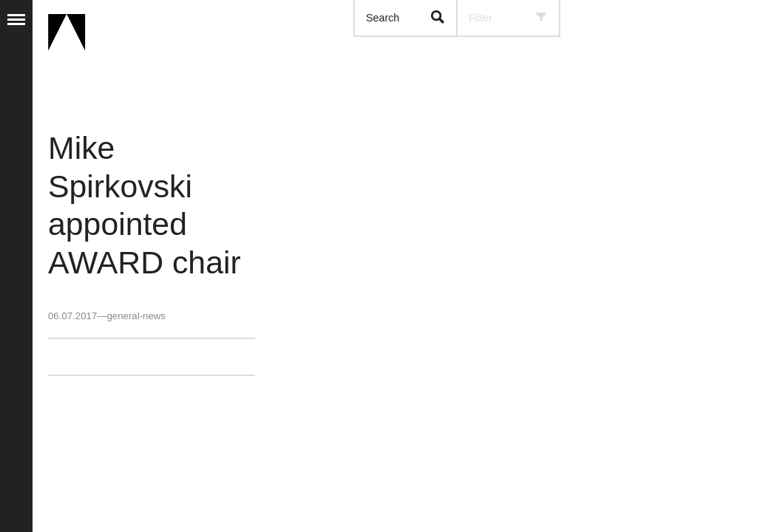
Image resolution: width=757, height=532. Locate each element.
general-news (136, 316)
